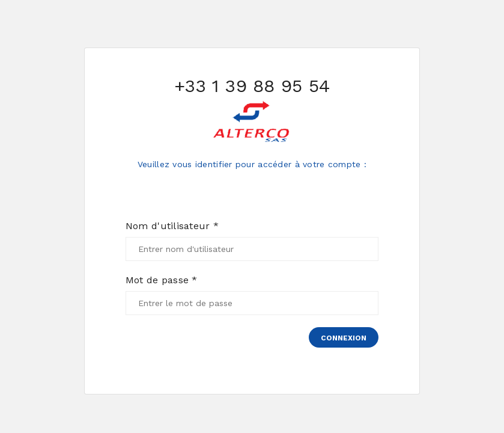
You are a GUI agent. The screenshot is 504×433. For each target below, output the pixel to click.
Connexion (344, 338)
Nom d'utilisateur (172, 226)
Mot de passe (162, 280)
